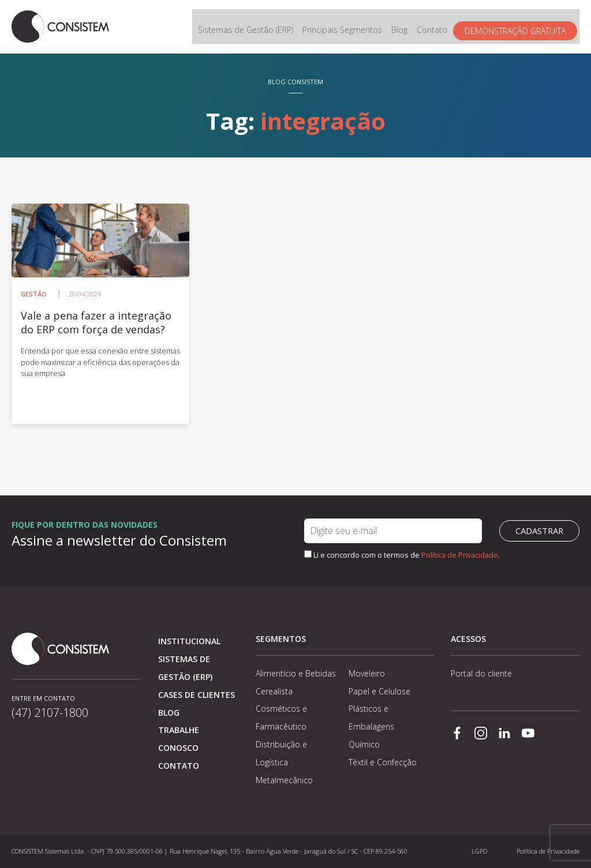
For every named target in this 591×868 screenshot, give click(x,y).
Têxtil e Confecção (383, 762)
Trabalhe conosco (179, 739)
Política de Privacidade (460, 555)
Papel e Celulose (379, 691)
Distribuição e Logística (281, 753)
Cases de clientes (197, 695)
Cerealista (274, 691)
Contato (434, 27)
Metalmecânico (284, 780)
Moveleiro (367, 673)
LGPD (479, 851)
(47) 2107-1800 (50, 713)
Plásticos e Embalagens (371, 717)
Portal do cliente (481, 673)
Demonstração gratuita (517, 27)
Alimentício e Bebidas (296, 673)
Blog (402, 27)
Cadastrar (540, 531)
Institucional (189, 641)
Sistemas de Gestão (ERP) (248, 27)
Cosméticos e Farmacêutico (281, 717)
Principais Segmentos (345, 27)
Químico (364, 744)
